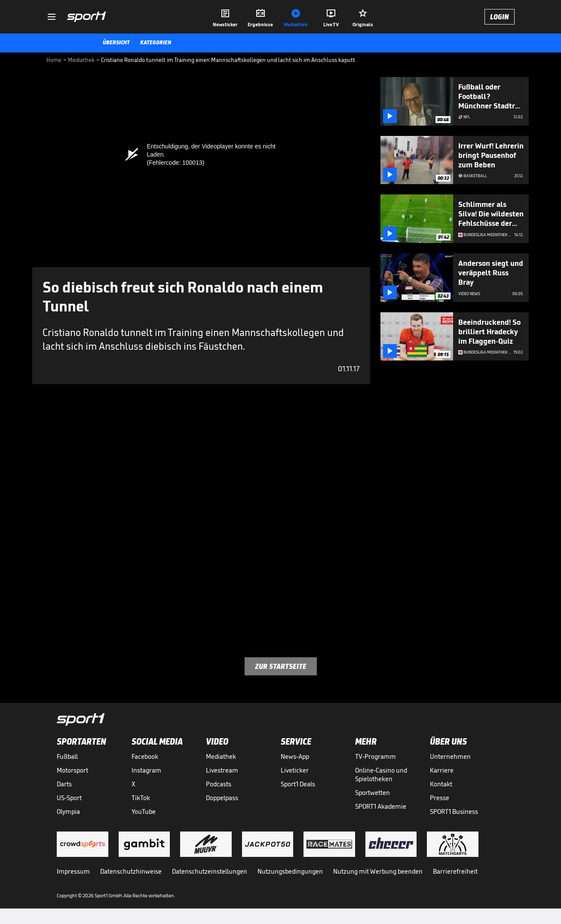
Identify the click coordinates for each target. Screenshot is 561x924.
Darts (64, 784)
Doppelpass (222, 798)
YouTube (144, 812)
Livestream (222, 770)
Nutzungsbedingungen (290, 871)
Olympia (68, 812)
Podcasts (219, 784)
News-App (295, 756)
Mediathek (221, 756)
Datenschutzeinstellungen (210, 871)
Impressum (73, 871)
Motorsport (72, 770)
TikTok (141, 798)
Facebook (145, 756)
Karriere (442, 770)
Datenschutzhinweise (131, 871)
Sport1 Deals (298, 784)
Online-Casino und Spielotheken (381, 775)
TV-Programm (376, 756)
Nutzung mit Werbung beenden (378, 871)
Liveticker (295, 770)
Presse (440, 798)
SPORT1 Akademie (381, 806)
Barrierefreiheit (455, 871)
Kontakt (441, 784)
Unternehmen (450, 756)
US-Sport (69, 798)
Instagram (146, 770)
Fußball (67, 756)
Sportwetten (372, 793)
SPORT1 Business (454, 812)
